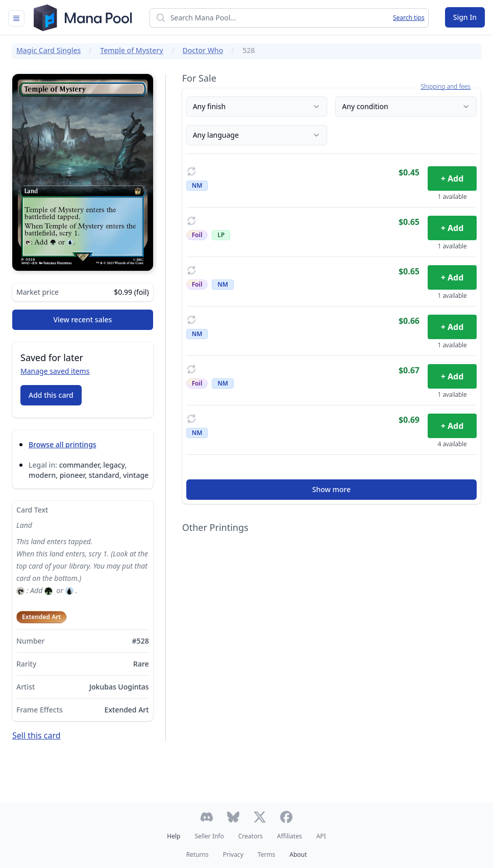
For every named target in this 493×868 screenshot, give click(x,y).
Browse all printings (63, 444)
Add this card (51, 395)
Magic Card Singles (48, 50)
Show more (331, 489)
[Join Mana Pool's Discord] (207, 817)
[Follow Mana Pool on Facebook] (286, 817)
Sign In (465, 17)
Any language (257, 135)
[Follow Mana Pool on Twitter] (260, 817)
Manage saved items (55, 371)
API (321, 836)
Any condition (406, 106)
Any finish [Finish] (257, 106)
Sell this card (36, 735)
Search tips (409, 18)
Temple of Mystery (131, 50)
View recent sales (82, 320)
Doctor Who (203, 50)
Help (174, 836)
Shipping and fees (446, 87)
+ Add (452, 178)
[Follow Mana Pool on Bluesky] (233, 817)
